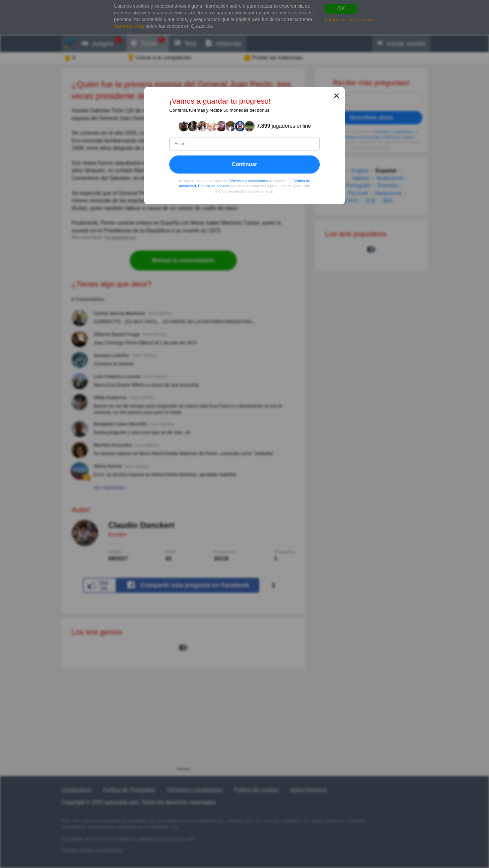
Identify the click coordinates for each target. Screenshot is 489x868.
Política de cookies (214, 186)
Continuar (244, 164)
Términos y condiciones (249, 181)
